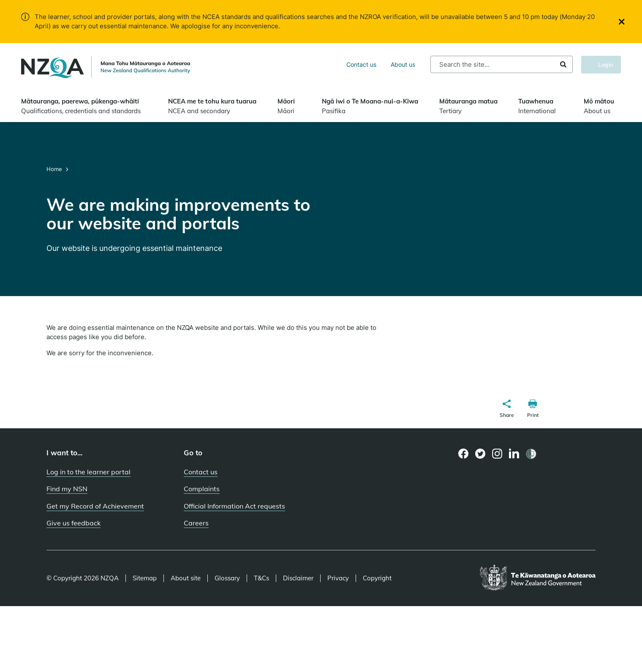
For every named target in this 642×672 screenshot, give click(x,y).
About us (403, 64)
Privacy (338, 578)
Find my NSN (67, 489)
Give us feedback (73, 523)
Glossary (227, 578)
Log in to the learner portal (88, 472)
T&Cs (261, 578)
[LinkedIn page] (514, 454)
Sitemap (145, 578)
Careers (196, 523)
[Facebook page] (464, 454)
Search (563, 64)
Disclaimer (298, 578)
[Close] (622, 22)
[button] (507, 410)
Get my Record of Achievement (95, 506)
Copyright (377, 578)
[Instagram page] (497, 454)
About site (186, 578)
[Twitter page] (480, 454)
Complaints (202, 489)
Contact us (361, 64)
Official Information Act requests (234, 506)
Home (55, 169)
